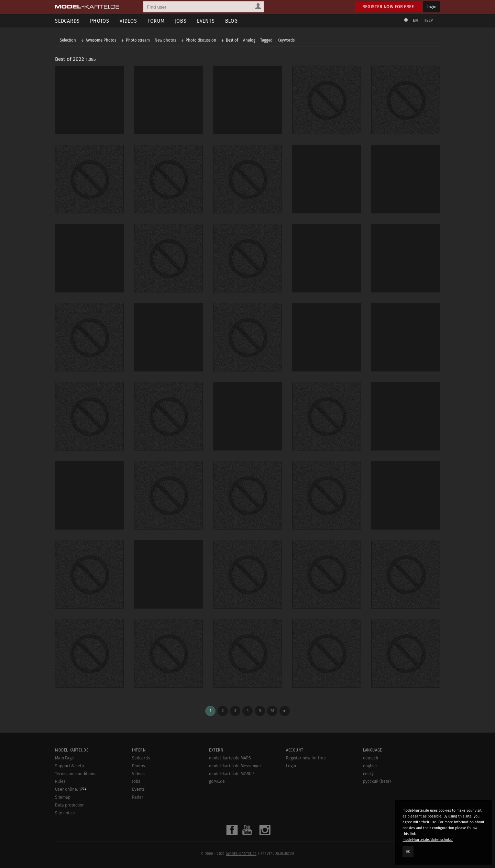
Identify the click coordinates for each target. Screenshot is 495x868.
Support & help (69, 766)
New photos (165, 40)
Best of (232, 40)
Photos (100, 21)
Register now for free (388, 7)
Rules (60, 781)
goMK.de (217, 781)
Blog (232, 21)
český (368, 774)
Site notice (65, 813)
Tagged (266, 40)
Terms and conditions (75, 774)
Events (206, 21)
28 (272, 711)
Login (432, 7)
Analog (249, 40)
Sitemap (63, 797)
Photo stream (138, 40)
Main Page (64, 758)
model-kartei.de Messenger (235, 766)
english (370, 766)
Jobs (181, 21)
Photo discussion (201, 40)
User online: (71, 789)
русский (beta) (377, 781)
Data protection (70, 805)
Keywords (286, 40)
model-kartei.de (241, 854)
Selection (68, 40)
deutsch (371, 758)
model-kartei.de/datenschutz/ (428, 840)
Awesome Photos (101, 40)
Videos (128, 21)
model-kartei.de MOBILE (232, 774)
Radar (138, 797)
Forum (156, 21)
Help (428, 20)
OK (408, 852)
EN (415, 20)
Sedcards (67, 21)
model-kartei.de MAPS (230, 758)
